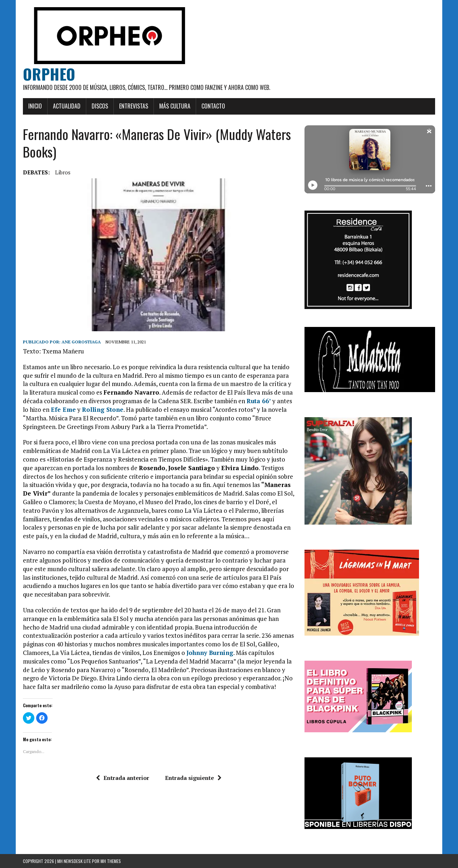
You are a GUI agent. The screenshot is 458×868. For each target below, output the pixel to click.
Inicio (35, 106)
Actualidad (67, 106)
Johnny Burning (210, 653)
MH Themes (111, 861)
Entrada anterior (123, 778)
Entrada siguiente (193, 778)
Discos (100, 106)
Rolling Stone (103, 409)
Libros (63, 172)
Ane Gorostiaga (81, 342)
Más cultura (175, 106)
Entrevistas (134, 106)
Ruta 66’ (259, 401)
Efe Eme (63, 409)
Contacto (213, 106)
